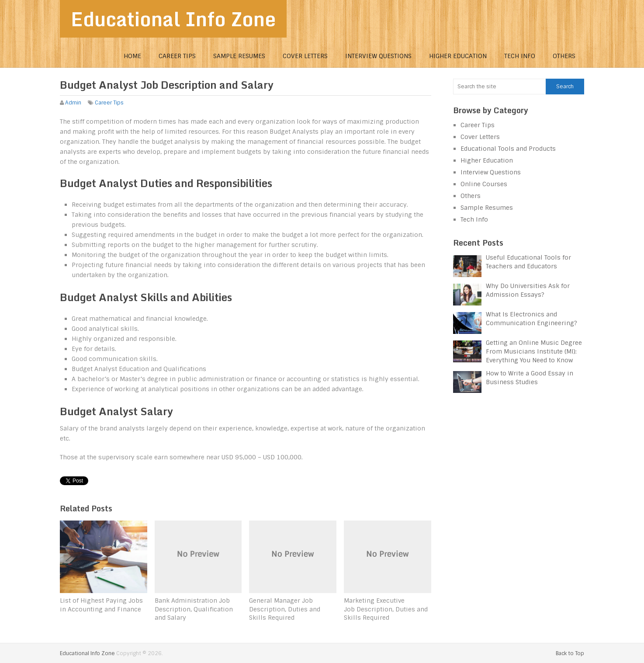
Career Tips (177, 56)
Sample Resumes (239, 56)
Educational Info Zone (173, 19)
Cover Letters (305, 56)
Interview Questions (378, 56)
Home (132, 56)
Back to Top (570, 653)
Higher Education (458, 56)
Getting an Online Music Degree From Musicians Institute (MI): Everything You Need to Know (534, 351)
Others (564, 56)
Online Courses (484, 184)
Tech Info (520, 56)
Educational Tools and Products (508, 149)
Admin (73, 103)
